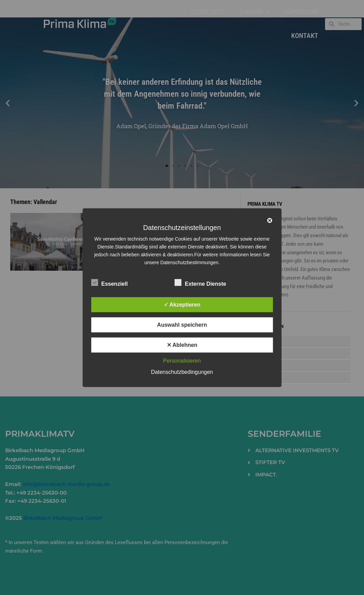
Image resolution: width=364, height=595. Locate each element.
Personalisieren (182, 360)
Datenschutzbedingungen (182, 372)
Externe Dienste (200, 282)
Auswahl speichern (182, 324)
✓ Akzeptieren (182, 304)
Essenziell (109, 282)
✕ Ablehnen (182, 345)
